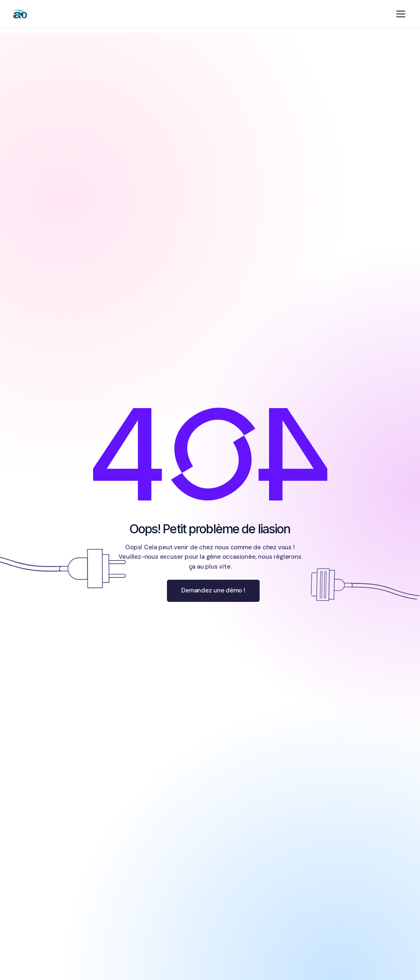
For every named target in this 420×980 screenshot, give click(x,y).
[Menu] (401, 14)
